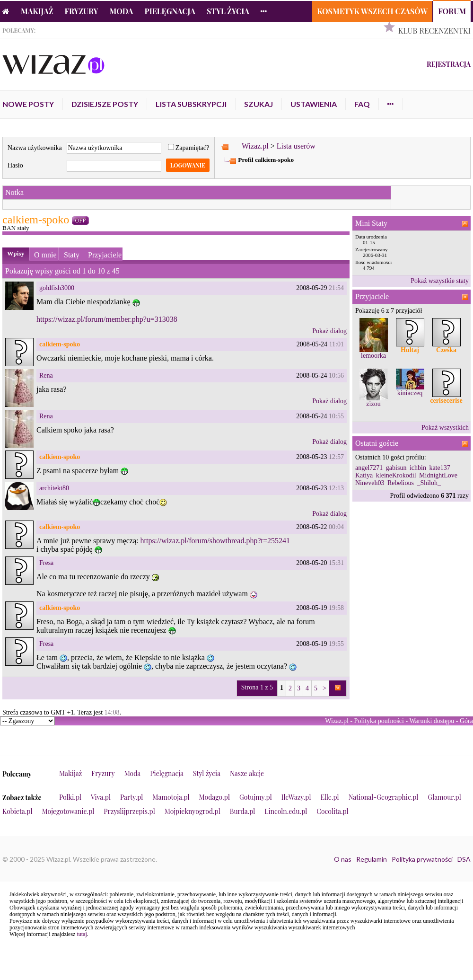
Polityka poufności (379, 721)
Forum (452, 11)
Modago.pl (215, 797)
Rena (46, 375)
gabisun (396, 468)
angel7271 (369, 468)
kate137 (439, 468)
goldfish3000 (57, 288)
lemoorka (373, 356)
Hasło (15, 165)
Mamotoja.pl (171, 797)
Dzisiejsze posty (105, 104)
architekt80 (54, 488)
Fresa (46, 563)
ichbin (418, 468)
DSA (464, 859)
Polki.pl (70, 797)
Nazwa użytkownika (35, 148)
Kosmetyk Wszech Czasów (372, 11)
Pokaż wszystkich (445, 428)
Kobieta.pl (18, 811)
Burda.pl (243, 811)
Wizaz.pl (255, 146)
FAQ (362, 104)
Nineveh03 (370, 483)
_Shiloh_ (429, 483)
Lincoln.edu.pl (286, 811)
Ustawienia (314, 104)
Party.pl (131, 797)
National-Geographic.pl (384, 797)
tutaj (82, 934)
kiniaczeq (410, 393)
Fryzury (82, 11)
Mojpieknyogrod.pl (193, 811)
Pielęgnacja (170, 11)
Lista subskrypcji (191, 104)
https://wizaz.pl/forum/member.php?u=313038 (107, 319)
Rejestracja (449, 64)
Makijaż (37, 11)
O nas (343, 859)
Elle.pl (329, 797)
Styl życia (228, 11)
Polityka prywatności (422, 859)
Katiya (364, 475)
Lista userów (296, 146)
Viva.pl (101, 797)
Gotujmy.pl (256, 797)
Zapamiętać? (189, 148)
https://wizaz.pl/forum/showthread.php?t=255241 (215, 541)
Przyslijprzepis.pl (129, 811)
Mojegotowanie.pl (68, 811)
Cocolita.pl (332, 811)
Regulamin (372, 859)
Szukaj (258, 104)
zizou (373, 404)
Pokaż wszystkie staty (440, 281)
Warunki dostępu (432, 721)
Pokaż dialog (329, 331)
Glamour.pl (444, 797)
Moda (122, 11)
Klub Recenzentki (434, 31)
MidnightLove (438, 475)
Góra (466, 721)
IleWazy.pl (296, 797)
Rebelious (401, 483)
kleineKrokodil (396, 475)
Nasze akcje (247, 773)
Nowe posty (28, 104)
